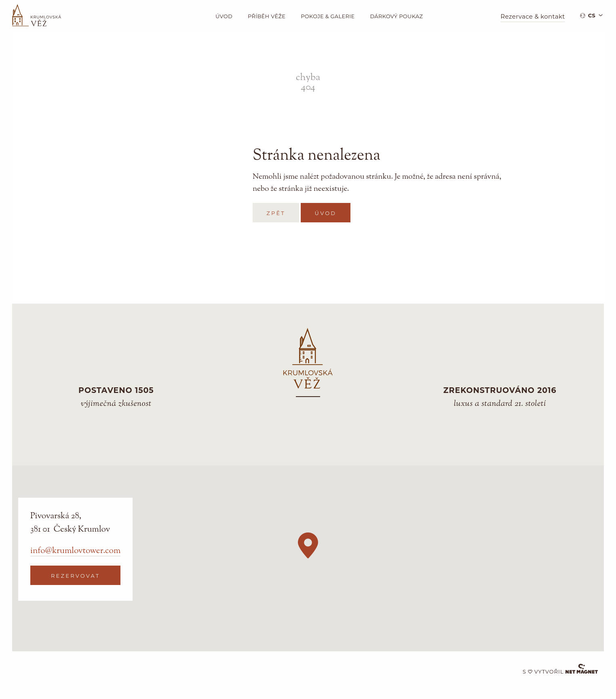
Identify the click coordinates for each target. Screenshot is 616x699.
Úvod (224, 16)
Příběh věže (267, 16)
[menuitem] (591, 15)
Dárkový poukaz (396, 16)
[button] (308, 545)
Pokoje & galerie (328, 16)
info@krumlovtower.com (75, 551)
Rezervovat (75, 576)
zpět (276, 213)
